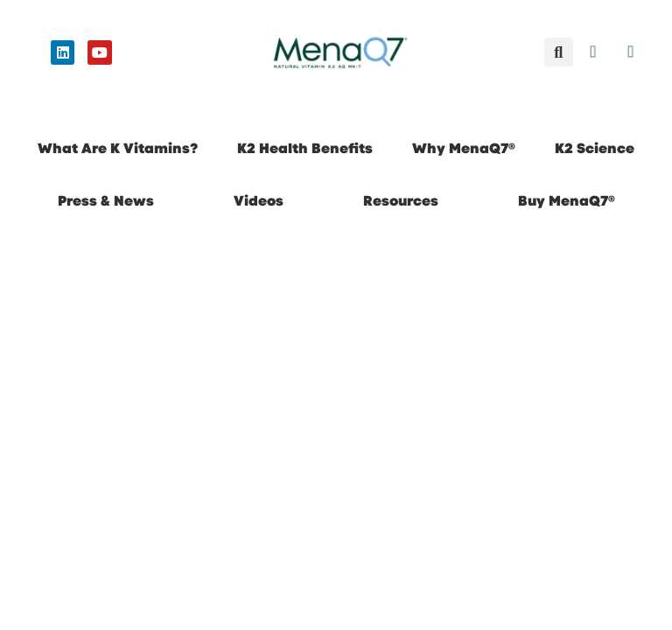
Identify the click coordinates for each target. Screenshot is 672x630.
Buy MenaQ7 (567, 201)
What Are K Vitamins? (118, 148)
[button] (559, 52)
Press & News (106, 201)
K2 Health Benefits (305, 148)
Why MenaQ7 (464, 148)
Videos (259, 201)
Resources (401, 201)
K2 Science (595, 148)
